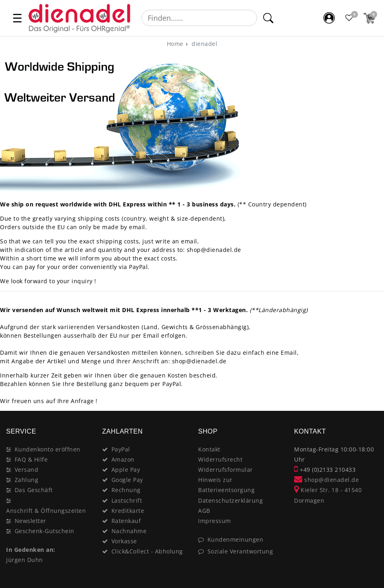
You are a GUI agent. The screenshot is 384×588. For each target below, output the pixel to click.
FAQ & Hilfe (31, 459)
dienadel (204, 44)
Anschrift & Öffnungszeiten (46, 511)
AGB (204, 511)
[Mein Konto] (329, 18)
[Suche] (268, 18)
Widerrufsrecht (220, 459)
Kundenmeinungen (236, 539)
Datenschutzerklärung (230, 500)
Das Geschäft (34, 490)
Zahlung (27, 480)
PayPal (121, 449)
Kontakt (209, 449)
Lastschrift (127, 500)
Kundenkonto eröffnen (48, 449)
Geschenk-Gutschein (45, 531)
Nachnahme (129, 531)
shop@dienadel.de (326, 480)
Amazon (123, 459)
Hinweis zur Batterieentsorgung (226, 485)
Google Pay (127, 480)
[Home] (175, 44)
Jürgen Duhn (25, 560)
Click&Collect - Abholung (147, 551)
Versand (27, 470)
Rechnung (126, 490)
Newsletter (31, 521)
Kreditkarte (128, 511)
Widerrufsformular (226, 470)
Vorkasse (124, 541)
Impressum (215, 521)
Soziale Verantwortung (240, 551)
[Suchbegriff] (199, 18)
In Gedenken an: (31, 550)
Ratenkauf (126, 521)
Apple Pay (126, 470)
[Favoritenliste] (349, 18)
